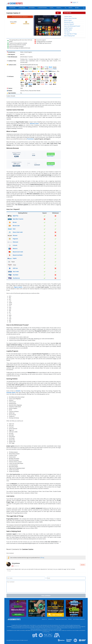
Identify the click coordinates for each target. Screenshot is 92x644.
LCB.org (42, 558)
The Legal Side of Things (70, 34)
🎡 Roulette (58, 8)
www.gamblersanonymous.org (49, 629)
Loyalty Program (68, 28)
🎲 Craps (70, 8)
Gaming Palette (68, 30)
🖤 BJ (65, 8)
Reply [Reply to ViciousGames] (9, 571)
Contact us (51, 619)
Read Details (51, 156)
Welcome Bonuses (69, 22)
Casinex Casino (68, 16)
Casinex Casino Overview (70, 18)
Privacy (70, 619)
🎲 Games (77, 8)
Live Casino (67, 32)
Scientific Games (11, 393)
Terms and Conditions (61, 619)
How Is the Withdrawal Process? (72, 26)
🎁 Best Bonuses (31, 8)
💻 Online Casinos (22, 8)
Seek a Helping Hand (69, 36)
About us (44, 619)
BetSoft (18, 391)
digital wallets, (18, 287)
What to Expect (68, 20)
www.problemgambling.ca (36, 629)
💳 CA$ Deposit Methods (42, 8)
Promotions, (30, 139)
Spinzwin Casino (34, 124)
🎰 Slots (51, 8)
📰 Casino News (12, 8)
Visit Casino (51, 154)
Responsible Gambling (79, 619)
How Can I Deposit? (69, 24)
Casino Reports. (17, 640)
